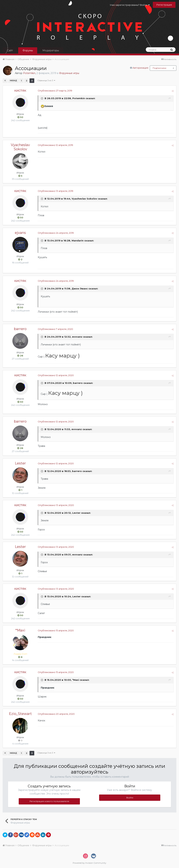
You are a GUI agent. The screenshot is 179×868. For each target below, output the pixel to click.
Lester (20, 463)
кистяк (20, 90)
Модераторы (51, 50)
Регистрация (164, 5)
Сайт (10, 50)
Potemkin (29, 73)
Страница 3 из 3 (46, 80)
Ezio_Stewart (20, 714)
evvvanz (77, 337)
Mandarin (78, 241)
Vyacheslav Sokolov (20, 147)
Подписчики (159, 68)
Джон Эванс (80, 289)
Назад (13, 81)
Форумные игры (69, 73)
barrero (20, 329)
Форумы (28, 50)
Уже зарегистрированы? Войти (130, 5)
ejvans (20, 233)
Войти (130, 798)
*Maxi (20, 630)
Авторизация (140, 68)
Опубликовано (55, 91)
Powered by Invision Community (89, 863)
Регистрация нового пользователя (49, 801)
